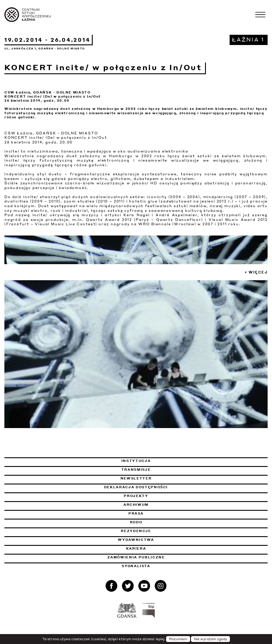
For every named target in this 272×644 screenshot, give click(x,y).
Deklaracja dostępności (136, 487)
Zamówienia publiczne (152, 557)
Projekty (136, 496)
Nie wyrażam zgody (210, 639)
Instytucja (136, 461)
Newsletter (136, 478)
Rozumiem (178, 639)
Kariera (136, 548)
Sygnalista (136, 566)
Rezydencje (136, 531)
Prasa (136, 513)
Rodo (136, 522)
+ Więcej (256, 272)
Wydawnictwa (136, 540)
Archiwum (136, 505)
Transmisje (166, 470)
